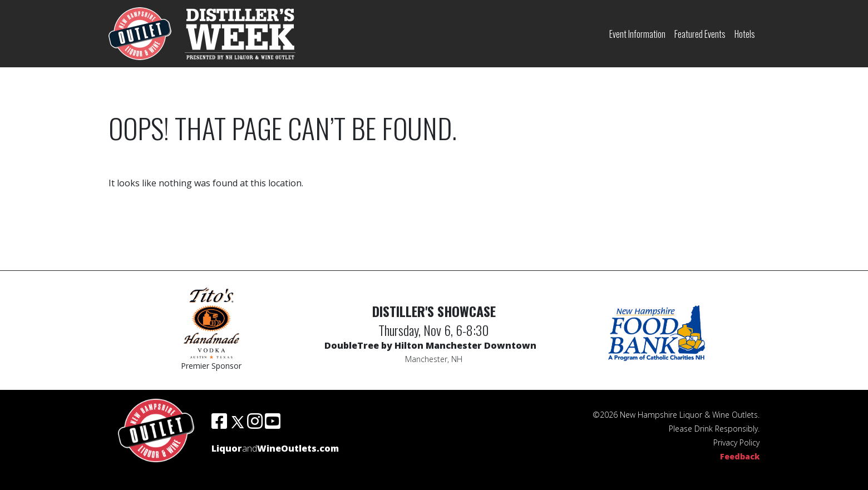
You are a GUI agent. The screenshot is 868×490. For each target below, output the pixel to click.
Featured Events (700, 34)
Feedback (740, 456)
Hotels (745, 34)
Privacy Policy (736, 442)
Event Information (637, 34)
